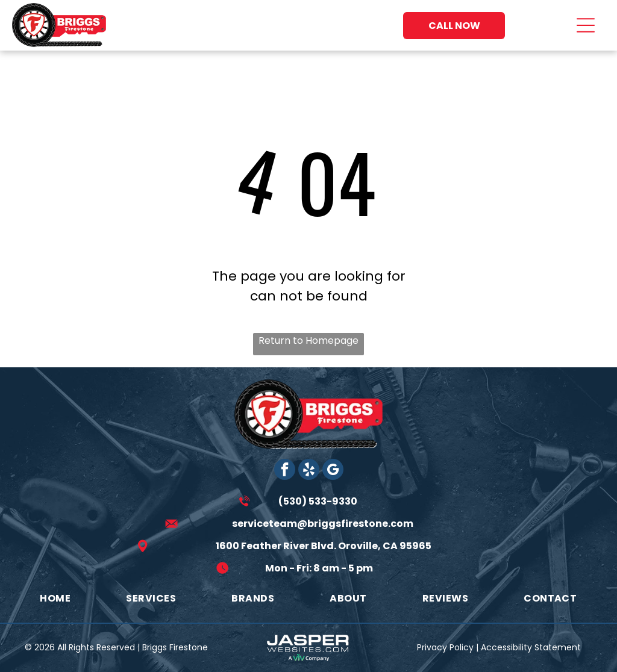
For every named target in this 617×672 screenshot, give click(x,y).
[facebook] (285, 471)
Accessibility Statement (531, 647)
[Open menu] (586, 25)
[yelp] (309, 471)
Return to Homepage (308, 341)
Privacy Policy (445, 647)
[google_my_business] (333, 471)
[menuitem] (55, 598)
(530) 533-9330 (318, 501)
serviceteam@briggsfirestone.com (323, 524)
